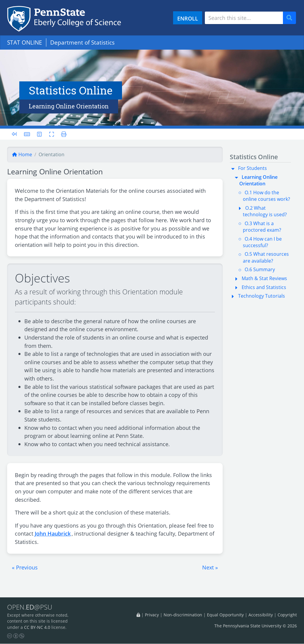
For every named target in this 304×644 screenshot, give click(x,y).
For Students (252, 168)
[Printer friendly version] (62, 134)
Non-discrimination (183, 615)
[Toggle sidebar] (16, 134)
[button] (25, 567)
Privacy (152, 615)
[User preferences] (40, 134)
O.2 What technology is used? (265, 211)
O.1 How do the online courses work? (266, 196)
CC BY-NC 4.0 (37, 627)
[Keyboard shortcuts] (27, 134)
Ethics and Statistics (264, 287)
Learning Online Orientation (258, 180)
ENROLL (188, 18)
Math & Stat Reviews (264, 278)
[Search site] (244, 18)
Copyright (287, 615)
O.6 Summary (260, 269)
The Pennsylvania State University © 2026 (256, 626)
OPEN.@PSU (31, 607)
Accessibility (261, 615)
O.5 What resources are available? (266, 257)
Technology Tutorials (262, 296)
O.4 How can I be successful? (262, 242)
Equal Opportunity (225, 615)
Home (22, 154)
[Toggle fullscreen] (52, 134)
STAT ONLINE (25, 42)
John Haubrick (53, 533)
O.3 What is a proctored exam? (262, 227)
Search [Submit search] (292, 18)
